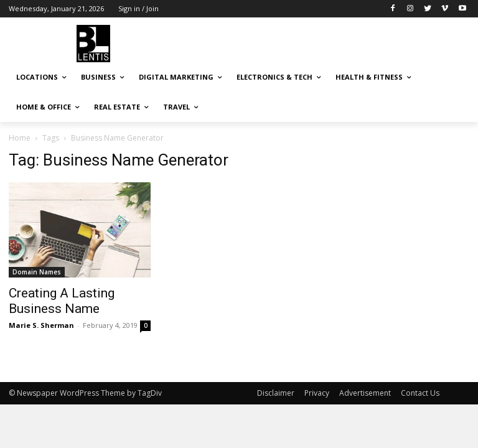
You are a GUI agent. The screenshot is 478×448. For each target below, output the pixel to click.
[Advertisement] (324, 42)
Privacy (317, 393)
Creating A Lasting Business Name (62, 301)
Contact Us (420, 393)
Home (20, 138)
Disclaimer (276, 393)
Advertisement (365, 393)
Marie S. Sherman (41, 325)
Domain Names (37, 272)
